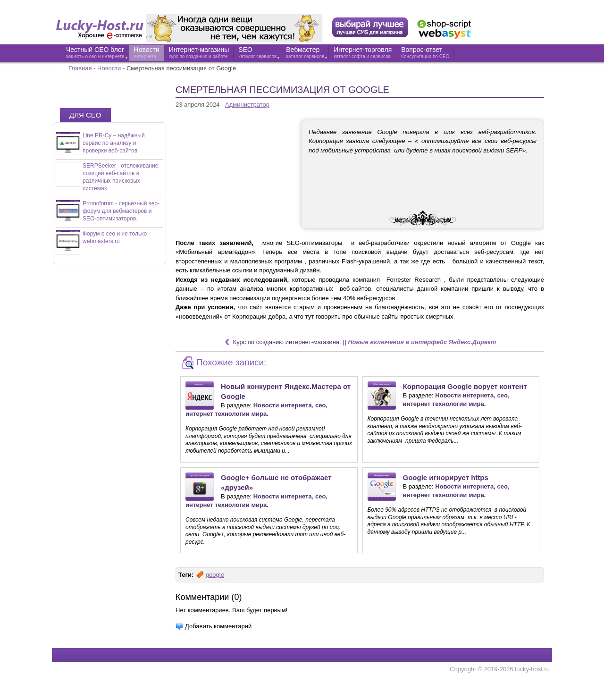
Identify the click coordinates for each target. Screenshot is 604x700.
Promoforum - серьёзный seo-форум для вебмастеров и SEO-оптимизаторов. (121, 211)
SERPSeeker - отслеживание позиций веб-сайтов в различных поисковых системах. (120, 177)
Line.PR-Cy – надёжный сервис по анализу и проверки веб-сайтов (114, 143)
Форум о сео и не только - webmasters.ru (117, 237)
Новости (109, 68)
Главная (80, 68)
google (215, 575)
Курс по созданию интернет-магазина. (287, 342)
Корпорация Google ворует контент (465, 386)
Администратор (247, 105)
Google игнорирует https (446, 477)
